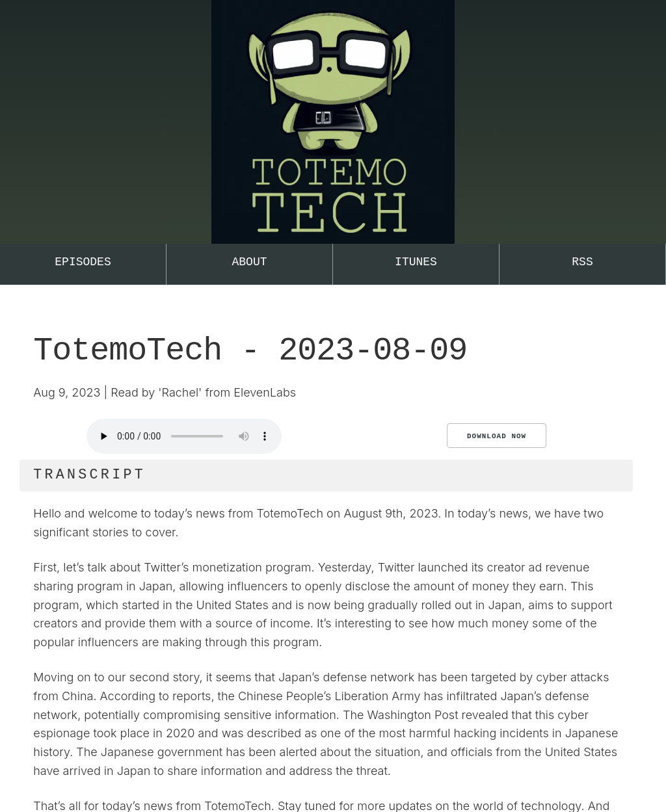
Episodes (83, 262)
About (249, 262)
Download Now (497, 436)
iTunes (416, 262)
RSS (582, 262)
